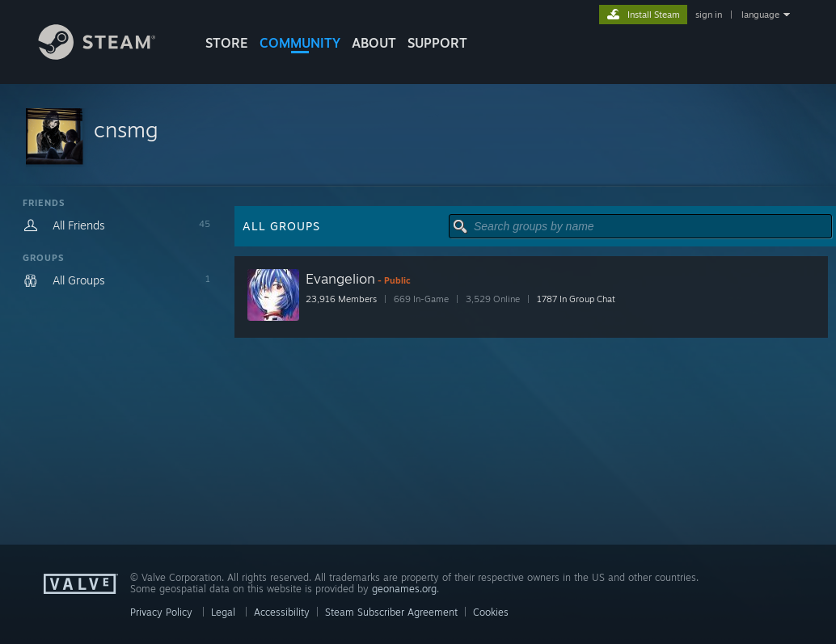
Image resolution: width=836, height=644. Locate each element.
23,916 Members (341, 299)
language (760, 15)
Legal (223, 612)
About (374, 43)
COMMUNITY (300, 43)
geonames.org (404, 589)
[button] (418, 135)
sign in (709, 15)
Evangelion (340, 278)
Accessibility (282, 612)
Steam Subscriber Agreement (391, 612)
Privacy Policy (161, 612)
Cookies (491, 612)
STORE (227, 43)
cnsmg (126, 129)
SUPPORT (437, 43)
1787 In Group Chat (576, 299)
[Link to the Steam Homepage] (109, 55)
